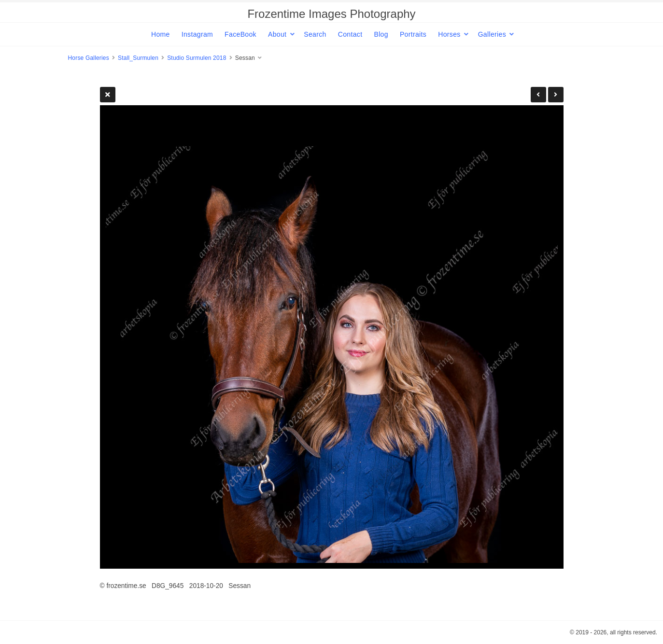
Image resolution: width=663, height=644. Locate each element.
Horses (449, 34)
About (277, 34)
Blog (381, 34)
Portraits (413, 34)
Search (315, 34)
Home (161, 34)
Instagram (197, 34)
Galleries (492, 34)
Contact (350, 34)
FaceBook (240, 34)
